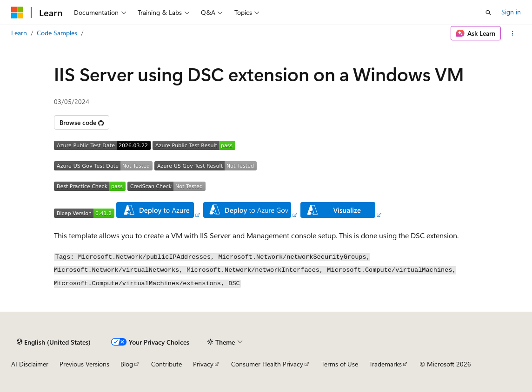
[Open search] (488, 13)
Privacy (203, 364)
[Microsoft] (17, 13)
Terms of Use (340, 364)
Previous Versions (84, 364)
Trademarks (386, 364)
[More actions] (513, 33)
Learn (19, 33)
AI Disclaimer (30, 364)
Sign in (511, 12)
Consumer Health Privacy (267, 364)
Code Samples (57, 33)
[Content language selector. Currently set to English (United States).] (54, 342)
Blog (127, 364)
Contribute (166, 364)
